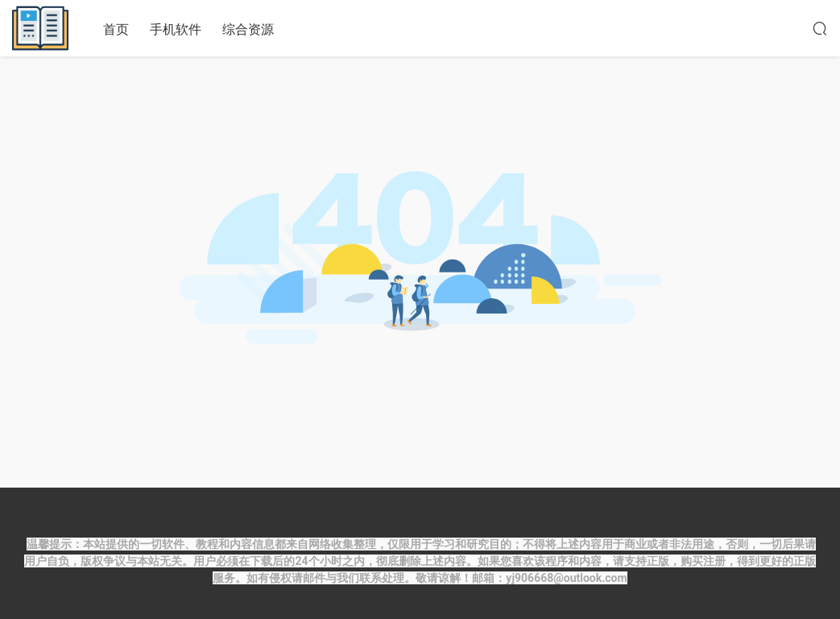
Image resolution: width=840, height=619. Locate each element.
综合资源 (248, 29)
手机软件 (176, 29)
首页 (116, 29)
